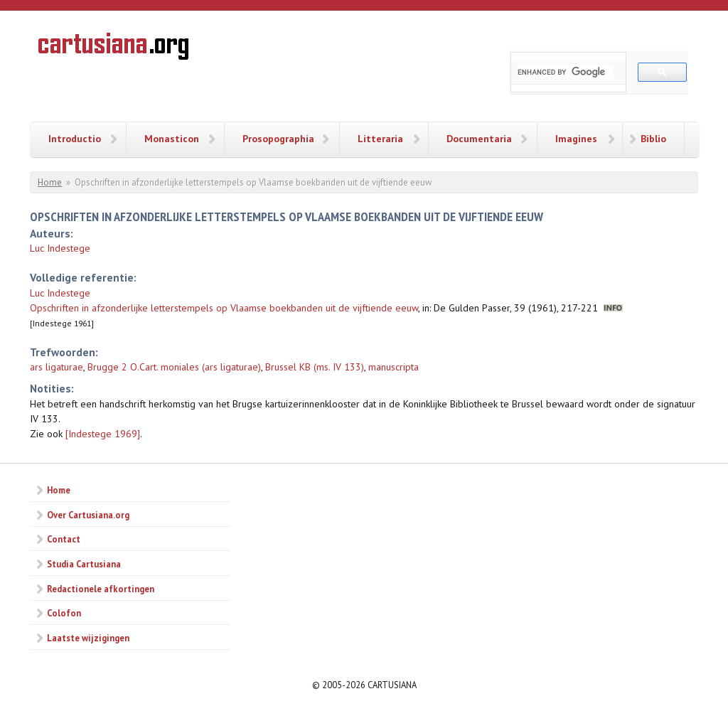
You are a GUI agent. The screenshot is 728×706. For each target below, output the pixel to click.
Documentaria (479, 139)
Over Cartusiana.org (88, 515)
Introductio (75, 139)
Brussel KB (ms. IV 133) (315, 367)
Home (50, 182)
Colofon (64, 613)
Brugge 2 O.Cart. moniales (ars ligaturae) (174, 367)
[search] (566, 72)
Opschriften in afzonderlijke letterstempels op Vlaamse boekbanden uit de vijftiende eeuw (224, 308)
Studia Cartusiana (84, 564)
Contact (64, 539)
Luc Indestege (60, 248)
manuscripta (394, 367)
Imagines (576, 139)
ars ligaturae (57, 367)
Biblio (653, 139)
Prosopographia (278, 139)
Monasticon (172, 139)
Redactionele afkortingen (101, 589)
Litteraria (380, 139)
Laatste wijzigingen (88, 638)
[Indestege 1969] (103, 434)
